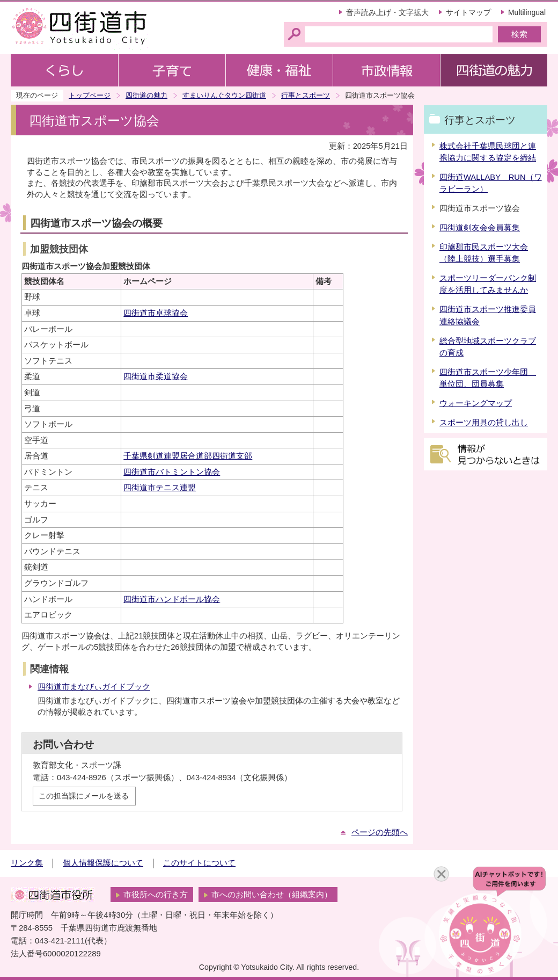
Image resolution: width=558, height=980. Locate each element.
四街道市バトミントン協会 (172, 472)
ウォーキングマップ (476, 403)
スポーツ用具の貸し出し (484, 423)
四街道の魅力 (146, 95)
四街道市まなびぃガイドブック (94, 687)
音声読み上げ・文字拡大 (387, 12)
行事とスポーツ (306, 95)
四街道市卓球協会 (156, 313)
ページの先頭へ (380, 832)
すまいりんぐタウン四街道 (224, 95)
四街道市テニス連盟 (160, 488)
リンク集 (27, 863)
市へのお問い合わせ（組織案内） (272, 895)
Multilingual (527, 12)
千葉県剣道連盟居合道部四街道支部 (188, 456)
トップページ (90, 95)
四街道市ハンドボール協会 (172, 599)
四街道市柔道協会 (156, 376)
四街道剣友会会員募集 (480, 228)
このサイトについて (199, 863)
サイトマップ (468, 12)
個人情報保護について (103, 863)
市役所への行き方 (156, 895)
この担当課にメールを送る (84, 796)
